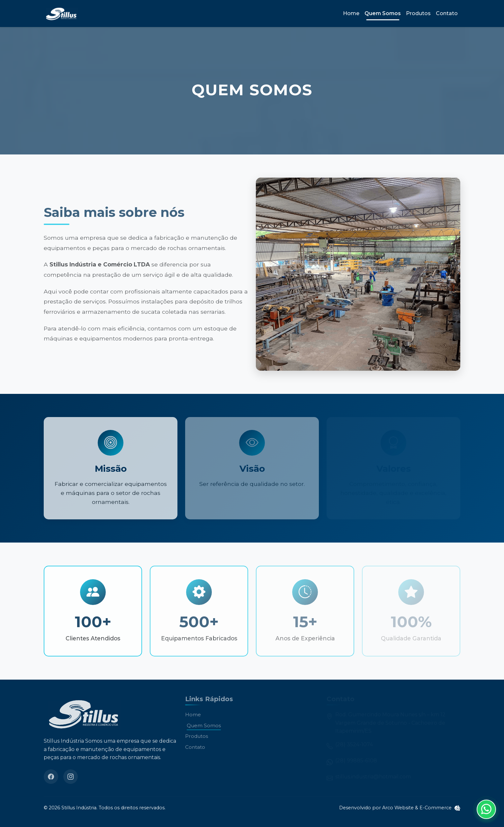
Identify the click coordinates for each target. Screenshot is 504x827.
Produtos (418, 13)
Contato (447, 13)
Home (351, 13)
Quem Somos (383, 13)
